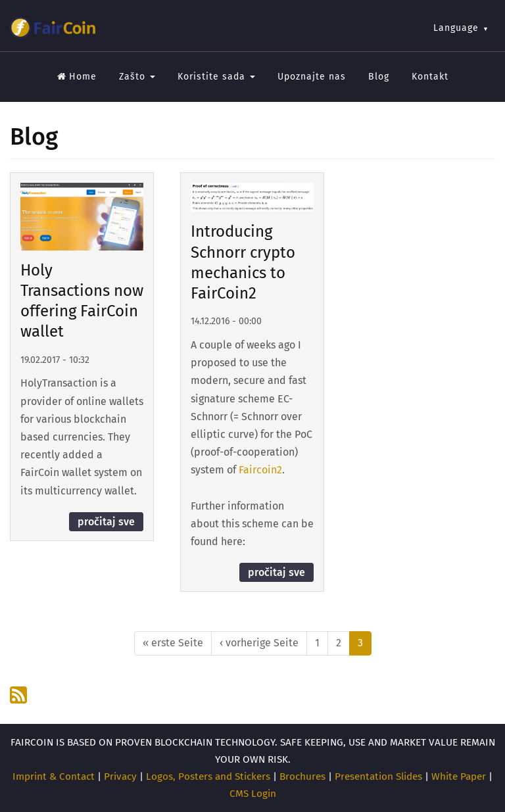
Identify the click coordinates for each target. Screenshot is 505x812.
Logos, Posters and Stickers (208, 776)
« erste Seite (173, 643)
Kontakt (430, 77)
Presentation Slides (378, 776)
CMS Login (253, 794)
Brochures (302, 776)
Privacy (120, 776)
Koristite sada (216, 77)
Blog (379, 77)
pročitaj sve (106, 522)
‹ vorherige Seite (259, 643)
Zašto (137, 77)
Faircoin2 (260, 470)
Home (77, 77)
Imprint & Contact (54, 776)
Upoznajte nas (312, 77)
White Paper (459, 776)
